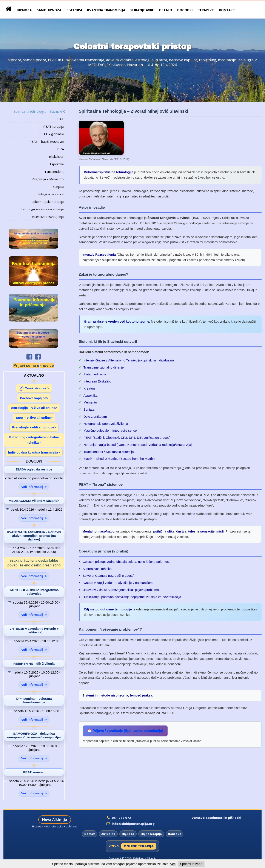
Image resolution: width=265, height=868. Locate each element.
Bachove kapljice (33, 398)
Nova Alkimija (55, 819)
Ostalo (166, 10)
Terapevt (206, 10)
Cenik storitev (32, 388)
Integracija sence (51, 194)
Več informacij (32, 487)
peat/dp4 (74, 10)
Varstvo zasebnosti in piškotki (216, 818)
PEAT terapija (53, 126)
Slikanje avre (142, 10)
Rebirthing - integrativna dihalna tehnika (34, 440)
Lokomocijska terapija (48, 202)
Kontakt (227, 10)
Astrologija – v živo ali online (33, 408)
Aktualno (108, 834)
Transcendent (53, 171)
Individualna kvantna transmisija (33, 452)
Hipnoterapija (151, 834)
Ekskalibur (56, 156)
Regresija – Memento (48, 179)
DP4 (60, 149)
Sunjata (58, 187)
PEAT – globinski (52, 134)
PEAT (60, 119)
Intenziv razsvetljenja (48, 217)
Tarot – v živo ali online (33, 418)
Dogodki (185, 10)
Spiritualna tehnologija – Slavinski (39, 111)
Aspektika (57, 164)
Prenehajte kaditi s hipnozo (33, 427)
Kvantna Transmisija (106, 10)
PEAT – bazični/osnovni (47, 141)
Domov (90, 834)
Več (173, 864)
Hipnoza (128, 834)
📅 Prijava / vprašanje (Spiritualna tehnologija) (125, 731)
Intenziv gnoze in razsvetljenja (41, 209)
